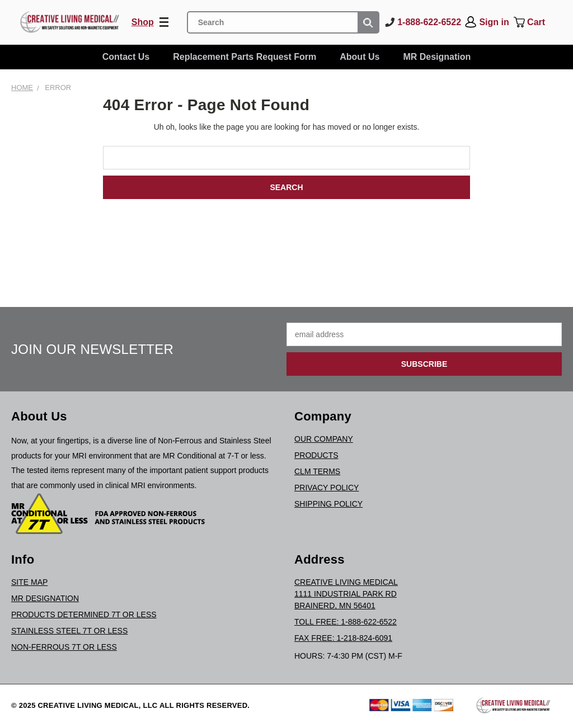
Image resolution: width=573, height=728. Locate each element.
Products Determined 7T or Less (84, 614)
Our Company (324, 439)
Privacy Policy (327, 488)
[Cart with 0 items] (537, 22)
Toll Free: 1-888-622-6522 (346, 622)
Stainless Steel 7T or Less (69, 631)
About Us (360, 57)
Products (316, 455)
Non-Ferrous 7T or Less (64, 647)
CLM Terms (317, 471)
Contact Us (126, 57)
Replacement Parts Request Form (245, 57)
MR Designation (437, 57)
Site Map (29, 582)
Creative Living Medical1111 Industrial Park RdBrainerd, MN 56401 (346, 594)
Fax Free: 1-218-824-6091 (343, 638)
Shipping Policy (328, 504)
